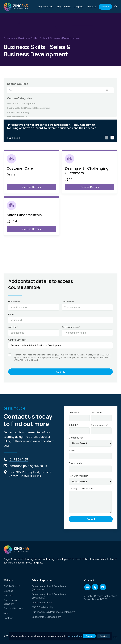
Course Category (17, 340)
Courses (9, 38)
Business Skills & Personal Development (28, 108)
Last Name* (68, 302)
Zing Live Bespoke (13, 608)
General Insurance (42, 602)
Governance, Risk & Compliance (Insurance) (49, 588)
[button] (64, 7)
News (7, 613)
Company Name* (71, 327)
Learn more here (74, 636)
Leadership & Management (21, 104)
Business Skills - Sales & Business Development (49, 38)
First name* (14, 302)
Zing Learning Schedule (11, 602)
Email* (11, 314)
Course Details (32, 187)
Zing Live (8, 596)
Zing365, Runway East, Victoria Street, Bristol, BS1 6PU (101, 598)
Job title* (13, 327)
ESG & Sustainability (18, 112)
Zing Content (64, 7)
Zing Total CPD (46, 7)
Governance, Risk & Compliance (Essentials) (49, 596)
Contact (105, 7)
